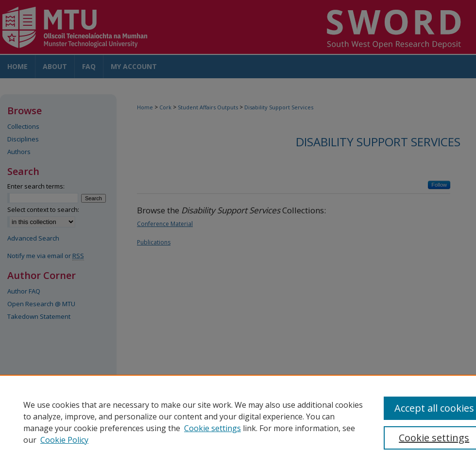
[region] (238, 422)
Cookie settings (212, 428)
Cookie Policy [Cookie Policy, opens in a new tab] (64, 440)
